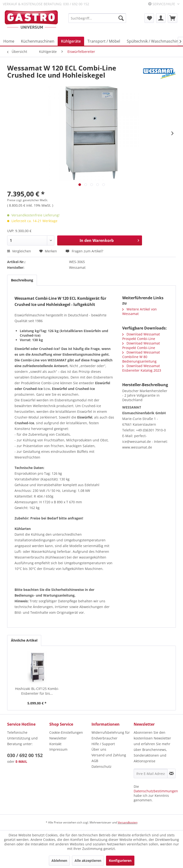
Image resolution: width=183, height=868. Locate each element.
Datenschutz (102, 766)
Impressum (58, 749)
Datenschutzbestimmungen (156, 791)
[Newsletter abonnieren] (171, 773)
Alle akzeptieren (88, 861)
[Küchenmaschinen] (38, 41)
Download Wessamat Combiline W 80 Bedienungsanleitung (141, 357)
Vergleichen (19, 251)
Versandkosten (128, 822)
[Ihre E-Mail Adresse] (151, 773)
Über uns (99, 749)
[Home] (9, 41)
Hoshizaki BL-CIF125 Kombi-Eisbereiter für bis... (37, 691)
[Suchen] (121, 18)
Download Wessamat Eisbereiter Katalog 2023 (142, 368)
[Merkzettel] (149, 18)
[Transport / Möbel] (104, 41)
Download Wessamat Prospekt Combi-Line (141, 336)
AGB (95, 761)
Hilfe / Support (103, 744)
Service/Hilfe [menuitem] (162, 4)
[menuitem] (97, 18)
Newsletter (58, 738)
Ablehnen (59, 861)
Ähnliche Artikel (24, 640)
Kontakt (55, 744)
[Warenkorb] (173, 18)
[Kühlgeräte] (71, 41)
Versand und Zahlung (109, 755)
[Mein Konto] (161, 18)
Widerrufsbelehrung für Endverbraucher (111, 735)
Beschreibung (22, 280)
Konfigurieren (120, 861)
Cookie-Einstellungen (66, 732)
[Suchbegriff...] (97, 18)
